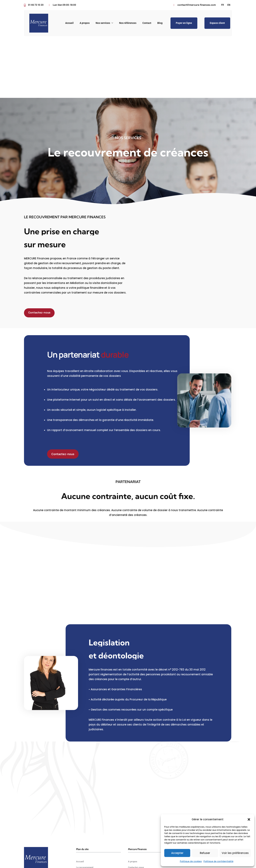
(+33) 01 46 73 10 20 (194, 813)
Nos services (103, 23)
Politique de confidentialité (218, 861)
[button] (249, 819)
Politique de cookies (191, 861)
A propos (85, 23)
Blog (160, 23)
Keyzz (136, 856)
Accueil (69, 23)
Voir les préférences (235, 853)
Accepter (177, 853)
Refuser (205, 853)
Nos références (128, 23)
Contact (147, 23)
